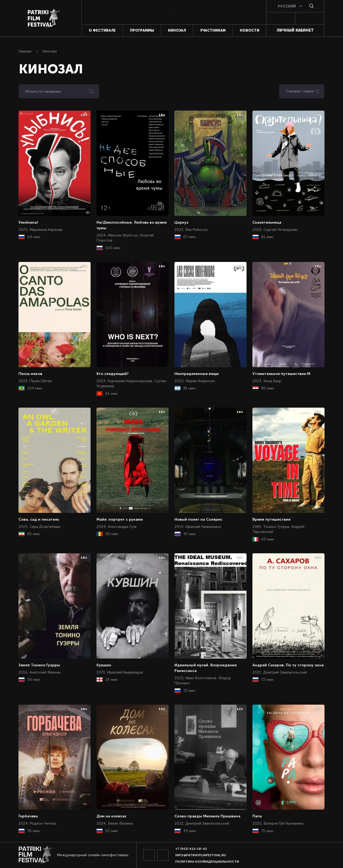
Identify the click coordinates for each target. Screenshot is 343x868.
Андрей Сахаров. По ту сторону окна (288, 665)
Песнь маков (30, 374)
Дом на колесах (111, 816)
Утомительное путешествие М (281, 374)
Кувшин (104, 665)
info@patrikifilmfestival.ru (201, 855)
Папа (257, 816)
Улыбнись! (28, 222)
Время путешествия (271, 519)
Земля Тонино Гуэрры (39, 665)
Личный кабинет (295, 30)
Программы (142, 30)
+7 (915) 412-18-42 (191, 849)
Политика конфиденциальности (207, 862)
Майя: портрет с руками (120, 519)
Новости (250, 30)
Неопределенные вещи (197, 374)
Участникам (213, 30)
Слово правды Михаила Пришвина (207, 816)
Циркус (182, 222)
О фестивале (102, 30)
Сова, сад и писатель (39, 519)
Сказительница (267, 222)
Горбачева (28, 816)
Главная (25, 51)
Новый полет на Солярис (198, 519)
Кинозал (177, 30)
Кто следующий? (113, 374)
